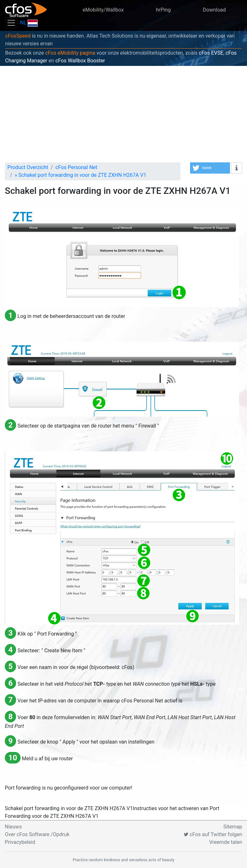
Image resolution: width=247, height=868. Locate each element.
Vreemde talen (226, 842)
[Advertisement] (123, 114)
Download (214, 10)
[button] (210, 168)
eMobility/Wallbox (103, 10)
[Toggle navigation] (11, 23)
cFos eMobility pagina (70, 53)
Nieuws (13, 827)
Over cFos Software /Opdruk (37, 834)
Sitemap (233, 827)
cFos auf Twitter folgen (213, 834)
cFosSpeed (18, 36)
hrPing (163, 10)
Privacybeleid (20, 842)
